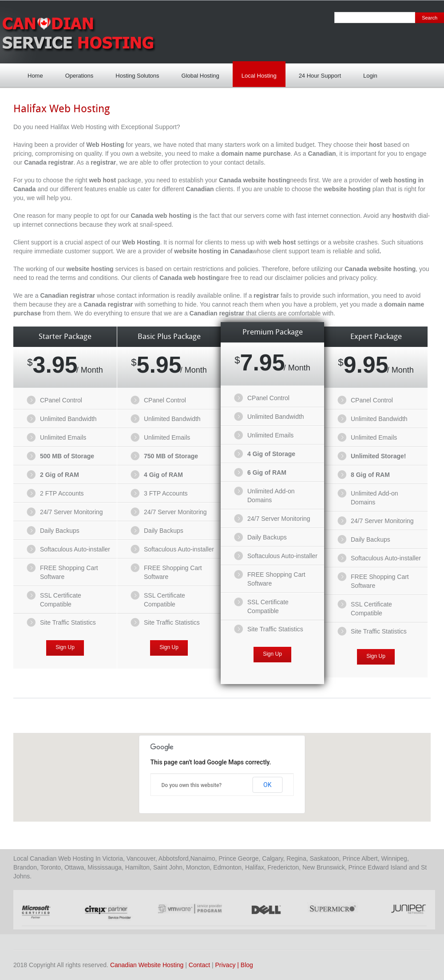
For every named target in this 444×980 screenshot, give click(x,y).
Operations (79, 76)
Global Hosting (200, 76)
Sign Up (65, 647)
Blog (247, 965)
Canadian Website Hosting (147, 965)
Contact (199, 965)
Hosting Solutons (135, 73)
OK (267, 785)
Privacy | (228, 965)
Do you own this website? (192, 785)
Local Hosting (257, 73)
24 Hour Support (318, 73)
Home (35, 76)
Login (368, 73)
